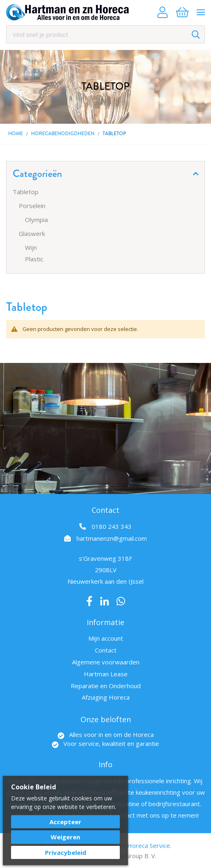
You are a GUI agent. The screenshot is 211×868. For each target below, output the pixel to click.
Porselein (32, 206)
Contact (106, 650)
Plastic (34, 259)
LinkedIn (104, 601)
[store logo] (67, 12)
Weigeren (65, 837)
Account (163, 12)
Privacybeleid (66, 852)
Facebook (89, 601)
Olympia (36, 220)
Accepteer (65, 822)
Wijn (31, 247)
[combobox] (105, 34)
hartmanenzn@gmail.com (112, 538)
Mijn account (106, 638)
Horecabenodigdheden (63, 134)
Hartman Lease (106, 674)
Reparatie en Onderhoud (106, 686)
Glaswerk (32, 233)
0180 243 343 (112, 526)
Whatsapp (121, 601)
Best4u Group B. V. (130, 856)
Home (16, 134)
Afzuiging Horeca (106, 697)
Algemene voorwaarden (106, 662)
